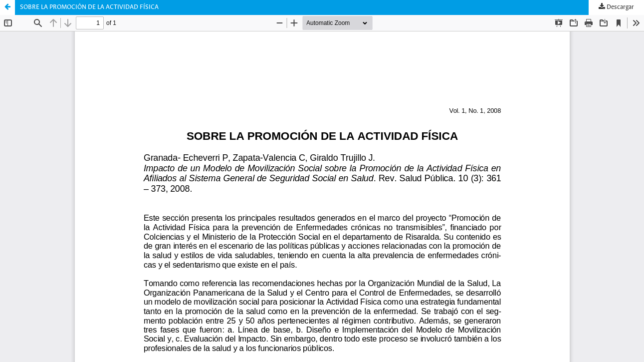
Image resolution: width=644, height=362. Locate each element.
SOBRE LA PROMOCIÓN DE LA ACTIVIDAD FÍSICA (89, 7)
